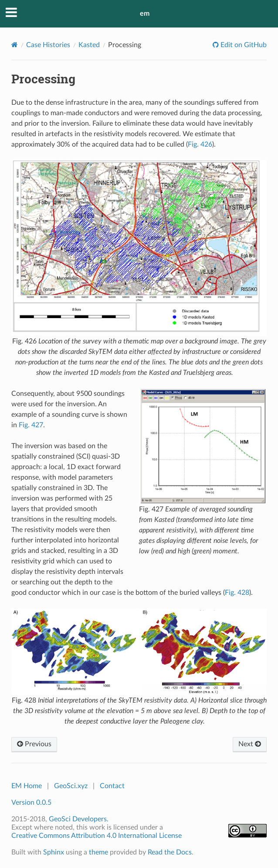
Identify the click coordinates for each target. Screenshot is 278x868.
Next (250, 744)
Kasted (89, 45)
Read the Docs (170, 852)
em (145, 14)
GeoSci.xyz (71, 786)
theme (98, 852)
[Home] (15, 45)
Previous (34, 744)
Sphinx (54, 852)
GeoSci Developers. (79, 819)
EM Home (27, 786)
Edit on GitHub (243, 45)
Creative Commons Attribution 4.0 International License (97, 836)
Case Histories (48, 45)
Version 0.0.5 (31, 803)
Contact (112, 786)
